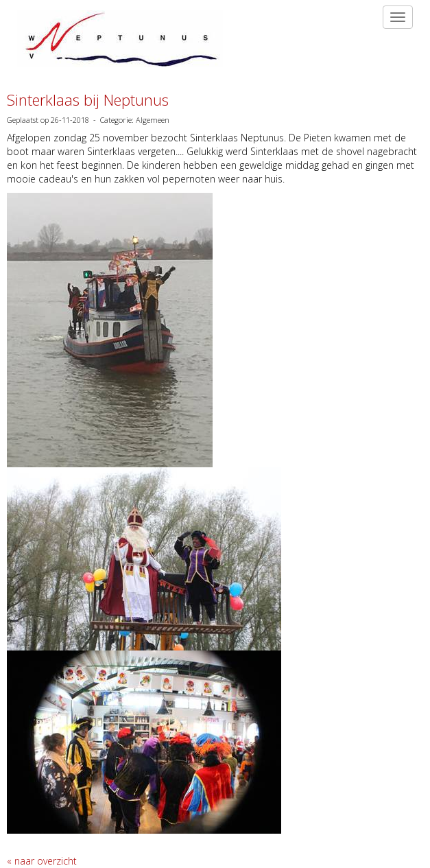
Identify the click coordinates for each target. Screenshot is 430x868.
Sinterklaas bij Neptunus (88, 99)
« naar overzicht (42, 861)
